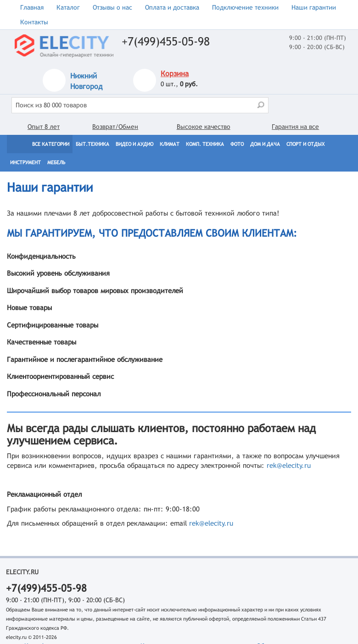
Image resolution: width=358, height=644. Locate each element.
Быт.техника (92, 144)
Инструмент (25, 162)
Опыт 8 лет (44, 127)
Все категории (51, 144)
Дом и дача (265, 144)
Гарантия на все (295, 127)
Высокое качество (204, 127)
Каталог (68, 7)
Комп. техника (205, 144)
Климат (170, 144)
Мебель (56, 162)
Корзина (175, 74)
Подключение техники (245, 7)
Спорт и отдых (305, 144)
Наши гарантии (314, 7)
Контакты (34, 22)
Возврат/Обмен (115, 127)
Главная (32, 7)
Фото (237, 144)
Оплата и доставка (172, 7)
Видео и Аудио (134, 144)
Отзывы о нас (112, 7)
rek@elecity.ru (289, 465)
